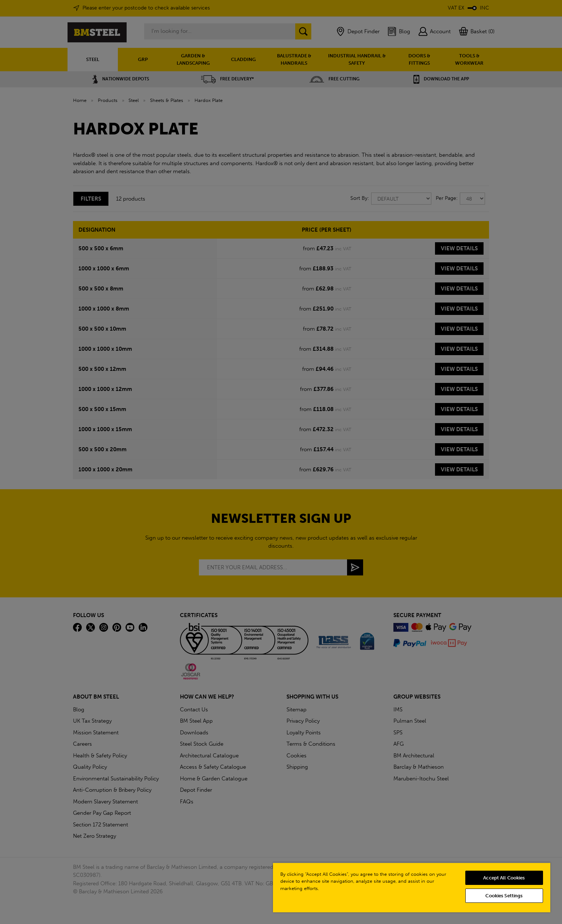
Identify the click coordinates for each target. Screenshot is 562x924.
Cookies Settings (504, 896)
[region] (412, 887)
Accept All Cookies (504, 878)
